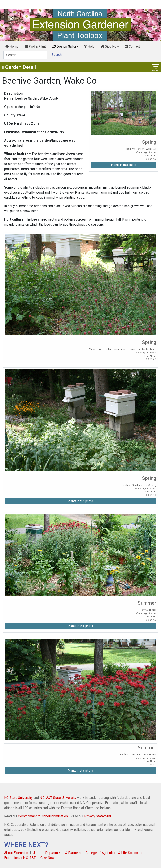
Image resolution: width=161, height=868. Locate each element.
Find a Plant (35, 47)
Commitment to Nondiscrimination (43, 816)
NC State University (18, 798)
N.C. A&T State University (58, 798)
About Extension (16, 853)
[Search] (25, 55)
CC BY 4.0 (151, 159)
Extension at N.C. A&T (20, 858)
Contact (132, 47)
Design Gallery (65, 47)
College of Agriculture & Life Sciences (114, 853)
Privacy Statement (98, 816)
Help (89, 47)
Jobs (37, 853)
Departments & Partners (63, 853)
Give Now (110, 47)
